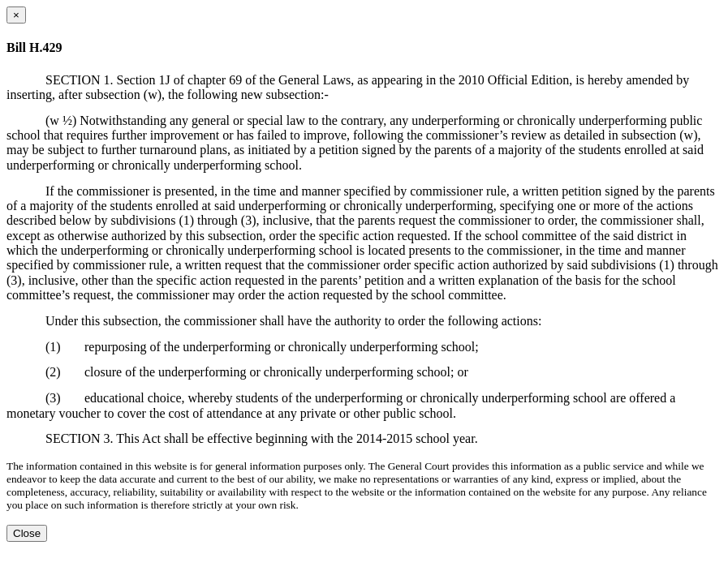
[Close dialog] (16, 15)
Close (27, 533)
